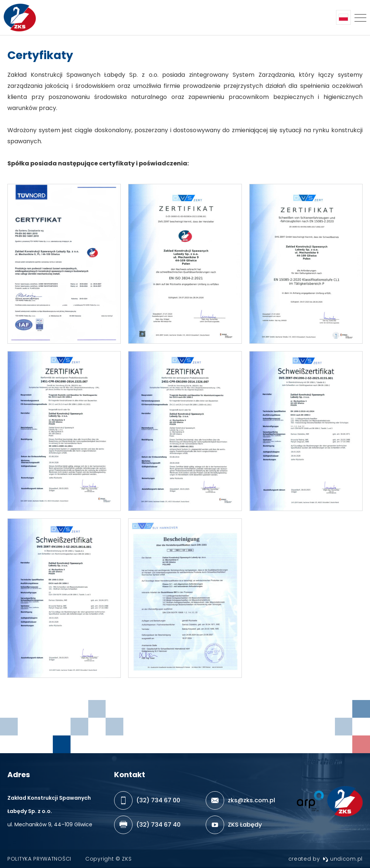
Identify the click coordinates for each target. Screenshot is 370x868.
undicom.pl (343, 859)
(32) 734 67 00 (158, 800)
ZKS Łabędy (245, 825)
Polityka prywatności (39, 859)
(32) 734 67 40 (158, 825)
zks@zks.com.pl (251, 800)
